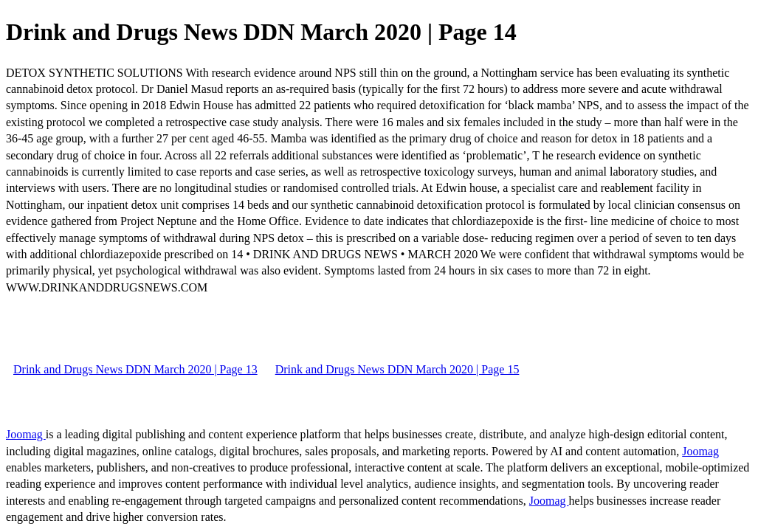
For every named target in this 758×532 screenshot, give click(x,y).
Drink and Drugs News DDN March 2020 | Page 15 (397, 369)
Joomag (26, 434)
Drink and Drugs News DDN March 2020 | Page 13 (135, 369)
